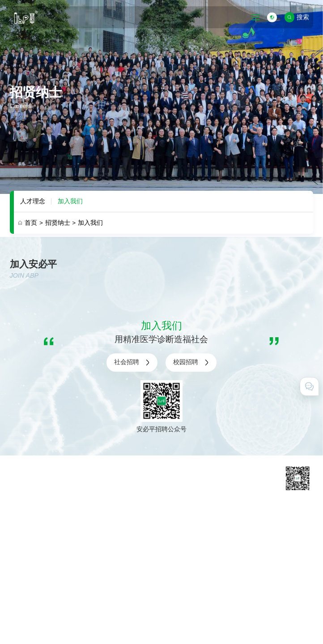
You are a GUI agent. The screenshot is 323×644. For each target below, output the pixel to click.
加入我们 (70, 201)
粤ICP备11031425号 (224, 606)
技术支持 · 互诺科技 (37, 628)
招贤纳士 (61, 223)
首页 (34, 223)
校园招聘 (191, 362)
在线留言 (240, 549)
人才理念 (33, 201)
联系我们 (240, 537)
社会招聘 (132, 362)
